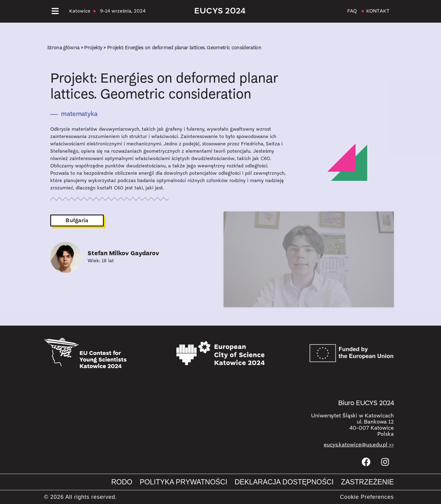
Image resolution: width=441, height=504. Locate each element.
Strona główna (63, 48)
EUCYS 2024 (220, 11)
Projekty (93, 48)
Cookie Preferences (367, 497)
